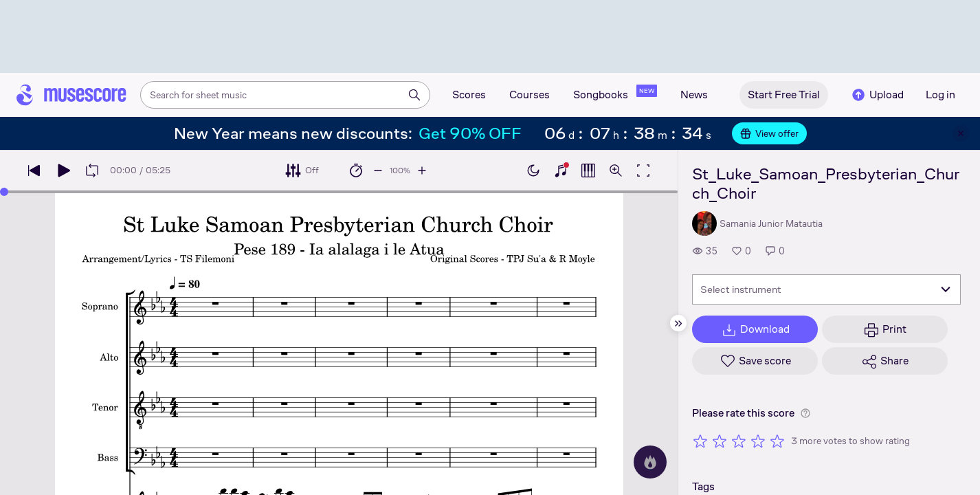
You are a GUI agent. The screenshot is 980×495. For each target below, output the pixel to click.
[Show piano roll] (588, 170)
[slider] (4, 192)
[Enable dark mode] (533, 170)
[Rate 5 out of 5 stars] (777, 441)
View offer (769, 133)
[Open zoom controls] (616, 170)
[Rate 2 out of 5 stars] (720, 441)
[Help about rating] (805, 413)
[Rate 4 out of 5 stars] (758, 441)
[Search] (414, 95)
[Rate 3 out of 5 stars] (739, 441)
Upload (877, 95)
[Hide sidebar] (678, 323)
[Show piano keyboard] (561, 170)
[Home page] (71, 95)
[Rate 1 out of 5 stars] (700, 441)
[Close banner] (961, 133)
